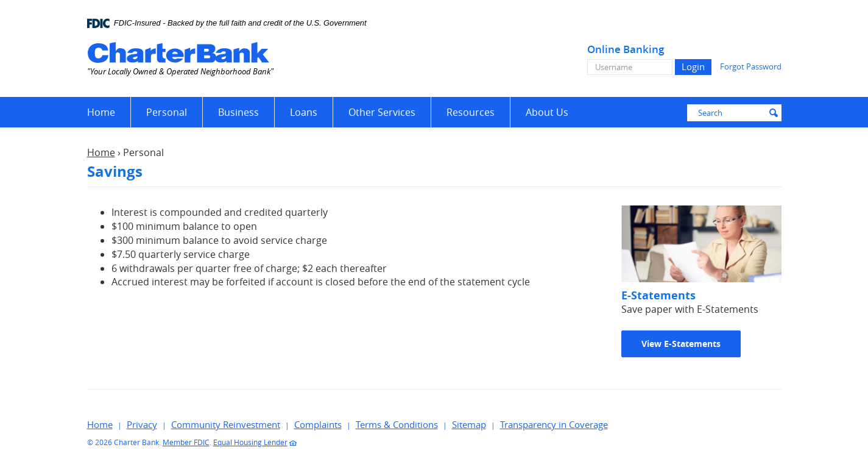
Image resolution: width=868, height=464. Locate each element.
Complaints (318, 424)
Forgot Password (751, 66)
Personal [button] (167, 112)
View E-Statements (681, 344)
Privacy (142, 424)
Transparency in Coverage (554, 424)
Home (101, 112)
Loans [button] (304, 112)
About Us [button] (547, 112)
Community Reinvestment (226, 424)
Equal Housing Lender (250, 442)
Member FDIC (186, 442)
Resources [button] (471, 112)
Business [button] (238, 112)
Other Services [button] (382, 112)
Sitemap (469, 424)
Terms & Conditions (397, 424)
